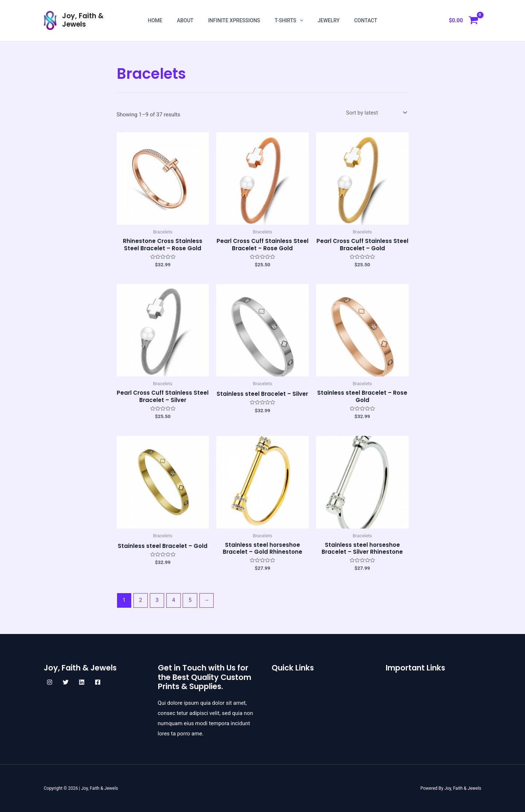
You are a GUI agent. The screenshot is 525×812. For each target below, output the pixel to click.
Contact (365, 20)
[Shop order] (376, 113)
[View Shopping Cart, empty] (464, 21)
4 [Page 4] (174, 600)
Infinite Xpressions (234, 20)
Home (155, 20)
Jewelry (329, 20)
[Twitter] (66, 682)
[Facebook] (98, 682)
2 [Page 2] (140, 600)
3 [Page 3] (157, 600)
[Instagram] (50, 682)
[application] (300, 20)
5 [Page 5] (190, 600)
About (185, 20)
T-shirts (289, 20)
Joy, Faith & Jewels (83, 20)
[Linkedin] (82, 682)
